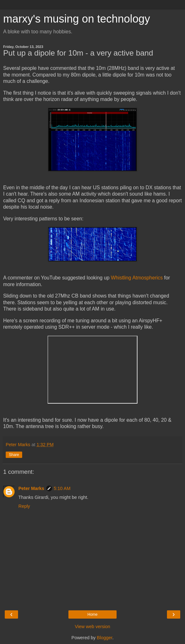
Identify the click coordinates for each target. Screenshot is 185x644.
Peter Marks (31, 488)
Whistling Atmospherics (137, 278)
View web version (92, 627)
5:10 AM (62, 488)
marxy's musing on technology (77, 19)
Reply (24, 506)
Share (14, 455)
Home (92, 614)
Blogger (105, 638)
